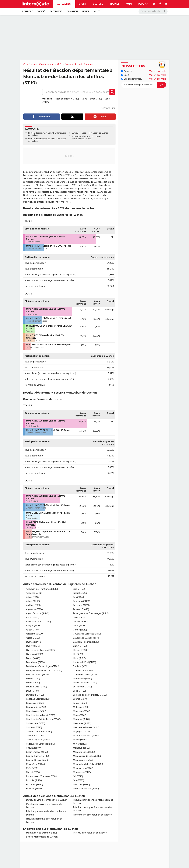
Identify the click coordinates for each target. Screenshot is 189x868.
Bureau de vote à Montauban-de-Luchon (47, 800)
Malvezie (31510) (81, 707)
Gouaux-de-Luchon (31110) (86, 638)
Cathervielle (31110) (36, 723)
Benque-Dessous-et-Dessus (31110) (44, 670)
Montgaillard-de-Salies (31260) (88, 764)
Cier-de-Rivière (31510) (37, 760)
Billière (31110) (33, 679)
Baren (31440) (33, 658)
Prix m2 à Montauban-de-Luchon (90, 833)
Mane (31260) (80, 715)
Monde (86, 11)
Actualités (64, 4)
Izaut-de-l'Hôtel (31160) (84, 662)
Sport (82, 4)
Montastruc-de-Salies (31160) (87, 756)
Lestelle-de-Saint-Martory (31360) (90, 695)
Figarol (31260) (80, 593)
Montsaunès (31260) (83, 768)
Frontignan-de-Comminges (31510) (91, 613)
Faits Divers (56, 11)
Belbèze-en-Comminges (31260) (43, 666)
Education (72, 11)
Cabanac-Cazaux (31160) (38, 699)
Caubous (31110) (34, 727)
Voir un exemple (158, 71)
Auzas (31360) (33, 638)
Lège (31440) (79, 691)
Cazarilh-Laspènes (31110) (39, 732)
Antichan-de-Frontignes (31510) (42, 589)
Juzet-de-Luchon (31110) (67, 99)
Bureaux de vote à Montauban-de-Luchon (90, 133)
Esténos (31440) (34, 789)
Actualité (127, 71)
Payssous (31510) (81, 785)
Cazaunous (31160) (35, 736)
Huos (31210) (79, 658)
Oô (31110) (78, 776)
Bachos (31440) (34, 642)
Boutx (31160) (33, 691)
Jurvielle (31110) (81, 666)
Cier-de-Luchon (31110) (37, 756)
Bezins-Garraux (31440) (38, 674)
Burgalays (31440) (35, 695)
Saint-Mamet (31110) (92, 99)
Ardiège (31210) (34, 605)
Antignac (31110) (34, 593)
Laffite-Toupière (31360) (85, 683)
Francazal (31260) (82, 605)
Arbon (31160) (33, 601)
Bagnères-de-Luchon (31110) (40, 650)
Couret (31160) (33, 772)
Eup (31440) (79, 589)
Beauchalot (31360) (36, 662)
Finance (115, 4)
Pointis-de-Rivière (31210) (86, 789)
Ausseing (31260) (35, 634)
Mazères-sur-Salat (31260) (86, 736)
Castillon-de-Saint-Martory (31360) (43, 719)
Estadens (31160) (34, 785)
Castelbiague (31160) (36, 711)
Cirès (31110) (32, 768)
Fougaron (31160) (81, 601)
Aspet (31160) (33, 630)
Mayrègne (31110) (82, 732)
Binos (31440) (33, 683)
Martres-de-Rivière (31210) (86, 727)
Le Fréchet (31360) (82, 687)
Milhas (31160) (80, 744)
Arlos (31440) (33, 618)
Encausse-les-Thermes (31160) (42, 776)
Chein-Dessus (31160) (37, 752)
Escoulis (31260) (34, 780)
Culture (98, 4)
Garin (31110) (79, 626)
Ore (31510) (78, 780)
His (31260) (79, 654)
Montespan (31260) (83, 760)
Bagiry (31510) (33, 646)
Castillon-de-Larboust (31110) (41, 715)
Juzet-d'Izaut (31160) (83, 670)
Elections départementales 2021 (45, 64)
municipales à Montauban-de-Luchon (89, 195)
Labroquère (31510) (82, 679)
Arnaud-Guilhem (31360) (38, 622)
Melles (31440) (80, 740)
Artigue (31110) (33, 626)
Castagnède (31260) (36, 707)
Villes (97, 11)
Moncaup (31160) (81, 748)
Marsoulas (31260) (82, 723)
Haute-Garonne (85, 64)
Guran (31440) (80, 646)
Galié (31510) (79, 618)
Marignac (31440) (82, 719)
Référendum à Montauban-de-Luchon (92, 815)
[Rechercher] (153, 11)
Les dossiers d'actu (132, 79)
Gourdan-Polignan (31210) (86, 642)
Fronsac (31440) (81, 609)
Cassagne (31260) (35, 703)
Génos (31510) (80, 630)
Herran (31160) (80, 650)
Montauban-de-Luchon (82, 136)
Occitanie (69, 64)
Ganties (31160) (81, 622)
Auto (129, 4)
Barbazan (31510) (34, 654)
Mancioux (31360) (82, 711)
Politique (28, 11)
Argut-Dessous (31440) (38, 613)
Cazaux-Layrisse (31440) (38, 740)
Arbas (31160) (33, 597)
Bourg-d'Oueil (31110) (36, 687)
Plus (143, 4)
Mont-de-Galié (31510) (84, 752)
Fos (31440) (79, 597)
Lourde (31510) (80, 699)
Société (41, 11)
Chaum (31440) (34, 748)
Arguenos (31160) (35, 609)
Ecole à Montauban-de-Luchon (42, 837)
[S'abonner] (144, 85)
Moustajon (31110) (82, 772)
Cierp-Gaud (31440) (36, 764)
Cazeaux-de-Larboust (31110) (40, 744)
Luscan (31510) (80, 703)
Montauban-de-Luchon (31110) (41, 833)
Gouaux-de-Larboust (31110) (87, 634)
